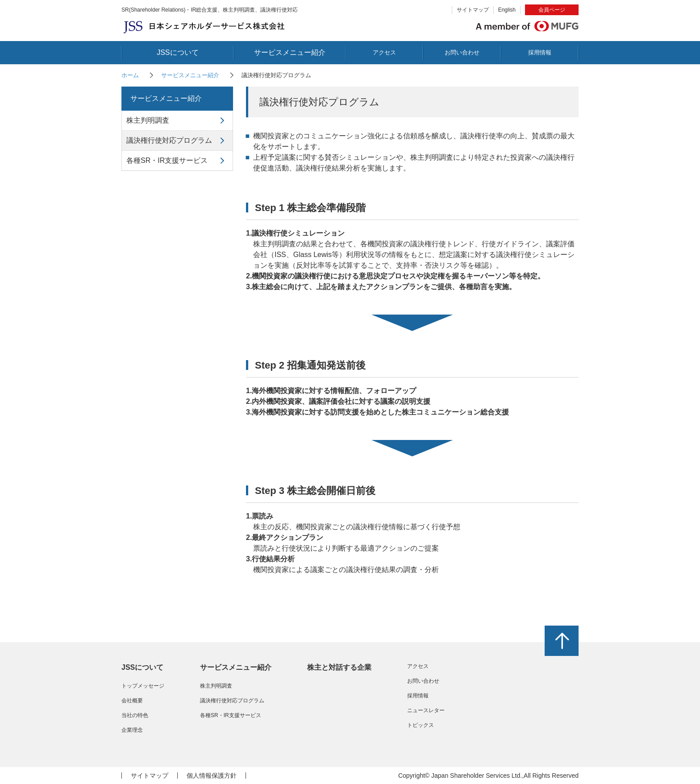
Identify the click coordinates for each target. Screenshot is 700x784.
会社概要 (132, 701)
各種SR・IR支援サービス (167, 160)
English (507, 10)
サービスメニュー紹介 (290, 52)
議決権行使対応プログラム (169, 140)
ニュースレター (426, 710)
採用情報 (540, 52)
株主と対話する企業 (339, 667)
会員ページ (552, 10)
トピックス (421, 725)
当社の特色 (135, 715)
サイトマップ (473, 10)
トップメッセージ (143, 686)
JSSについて (177, 52)
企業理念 (132, 730)
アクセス (384, 52)
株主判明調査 (148, 120)
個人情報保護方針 (212, 776)
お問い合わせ (462, 52)
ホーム (130, 75)
